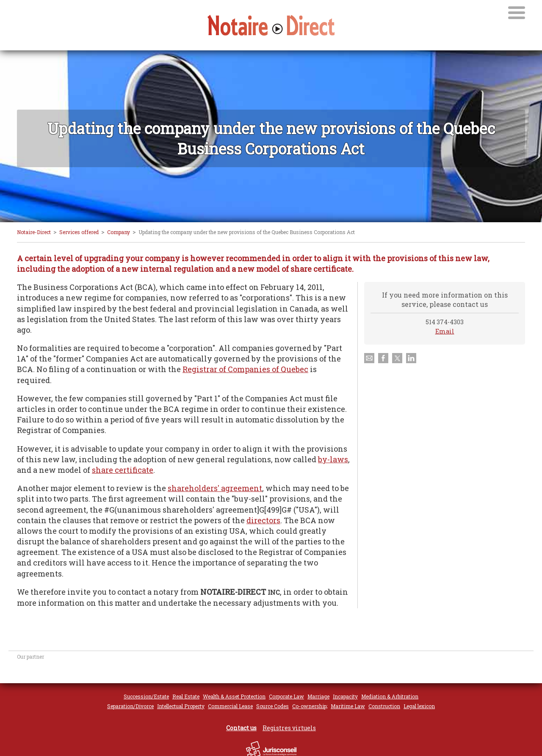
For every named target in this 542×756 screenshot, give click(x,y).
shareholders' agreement (215, 488)
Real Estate (186, 696)
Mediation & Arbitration (390, 696)
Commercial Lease (230, 706)
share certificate (123, 470)
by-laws (333, 459)
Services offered (79, 232)
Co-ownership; (310, 706)
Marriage (318, 696)
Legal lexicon (419, 706)
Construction (384, 706)
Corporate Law (286, 696)
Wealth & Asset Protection (234, 696)
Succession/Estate (146, 696)
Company (119, 232)
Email (445, 331)
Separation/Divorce (130, 706)
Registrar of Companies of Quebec (245, 369)
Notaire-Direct (34, 232)
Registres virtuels (289, 728)
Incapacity (345, 696)
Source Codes (272, 706)
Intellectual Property (181, 706)
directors (263, 520)
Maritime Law (348, 706)
